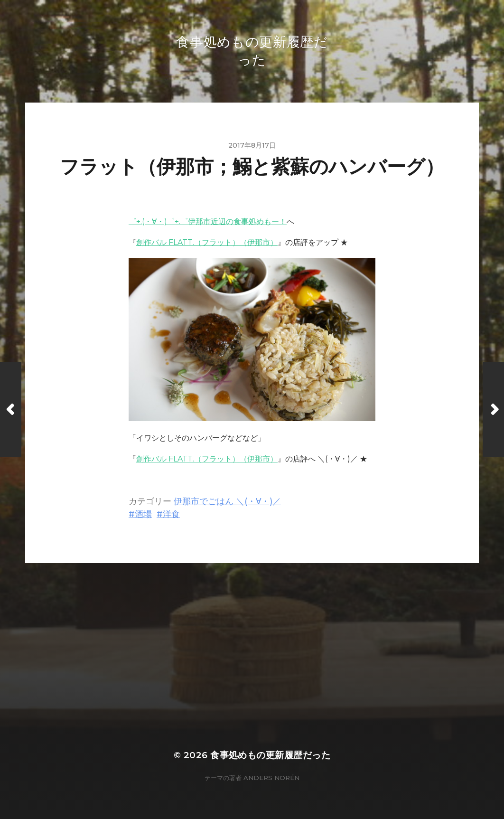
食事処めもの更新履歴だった (270, 755)
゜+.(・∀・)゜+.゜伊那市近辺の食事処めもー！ (208, 221)
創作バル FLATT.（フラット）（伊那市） (207, 242)
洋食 (171, 514)
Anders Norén (271, 778)
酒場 (143, 514)
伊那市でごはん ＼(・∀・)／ (227, 501)
